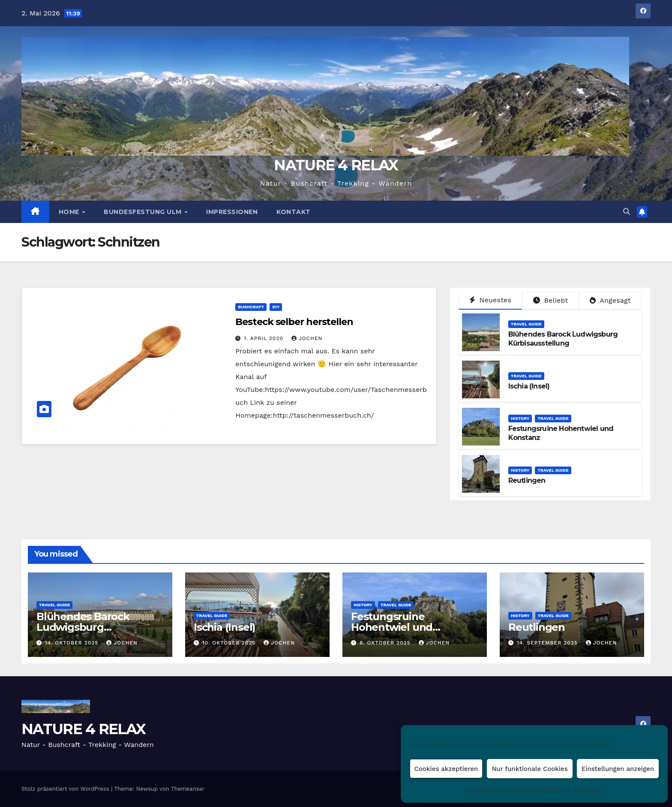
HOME (70, 212)
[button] (627, 212)
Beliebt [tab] (551, 300)
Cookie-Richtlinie (488, 789)
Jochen (307, 338)
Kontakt (294, 212)
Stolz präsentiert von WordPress (66, 789)
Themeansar (188, 789)
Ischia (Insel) (529, 386)
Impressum (588, 789)
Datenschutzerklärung (541, 789)
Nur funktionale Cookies (529, 769)
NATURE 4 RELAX (336, 165)
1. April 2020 (265, 338)
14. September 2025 (548, 643)
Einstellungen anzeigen (618, 769)
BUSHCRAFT (251, 307)
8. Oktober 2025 (386, 643)
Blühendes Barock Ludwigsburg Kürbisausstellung (563, 339)
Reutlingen (527, 480)
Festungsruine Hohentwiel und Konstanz (392, 627)
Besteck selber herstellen (294, 322)
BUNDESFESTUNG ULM (144, 212)
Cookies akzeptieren (446, 769)
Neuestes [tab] (490, 300)
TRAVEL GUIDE (526, 324)
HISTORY (520, 418)
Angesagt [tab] (610, 300)
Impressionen (232, 212)
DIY (276, 307)
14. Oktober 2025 (73, 643)
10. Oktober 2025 (230, 643)
